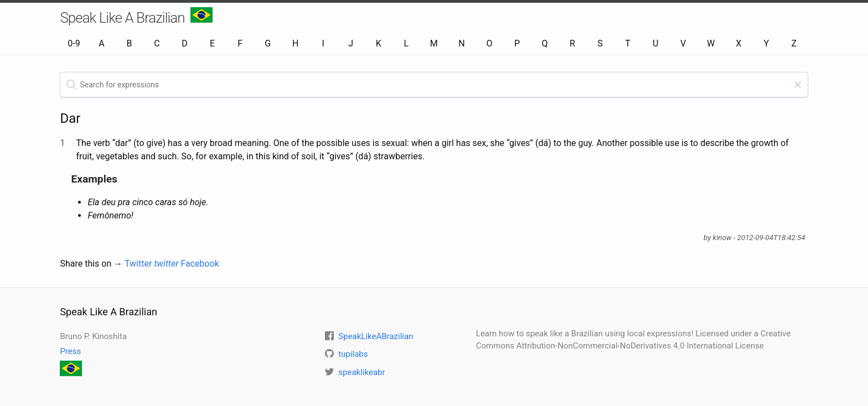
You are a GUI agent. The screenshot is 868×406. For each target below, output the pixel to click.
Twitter (152, 264)
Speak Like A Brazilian (136, 17)
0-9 (74, 43)
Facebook (200, 264)
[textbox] (434, 85)
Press (70, 351)
